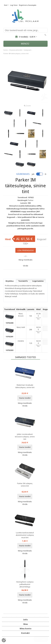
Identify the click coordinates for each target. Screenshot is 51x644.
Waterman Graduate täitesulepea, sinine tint (25, 386)
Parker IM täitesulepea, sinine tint (16, 53)
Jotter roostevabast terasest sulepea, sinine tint (25, 437)
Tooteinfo (23, 281)
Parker (31, 200)
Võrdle (26, 266)
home (6, 50)
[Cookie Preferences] (4, 640)
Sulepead (27, 50)
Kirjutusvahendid (16, 50)
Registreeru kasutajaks (28, 5)
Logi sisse (14, 5)
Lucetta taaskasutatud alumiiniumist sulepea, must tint (25, 535)
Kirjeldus (10, 281)
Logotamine (38, 281)
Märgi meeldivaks (26, 260)
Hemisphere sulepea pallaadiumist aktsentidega (25, 584)
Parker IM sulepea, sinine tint (25, 485)
